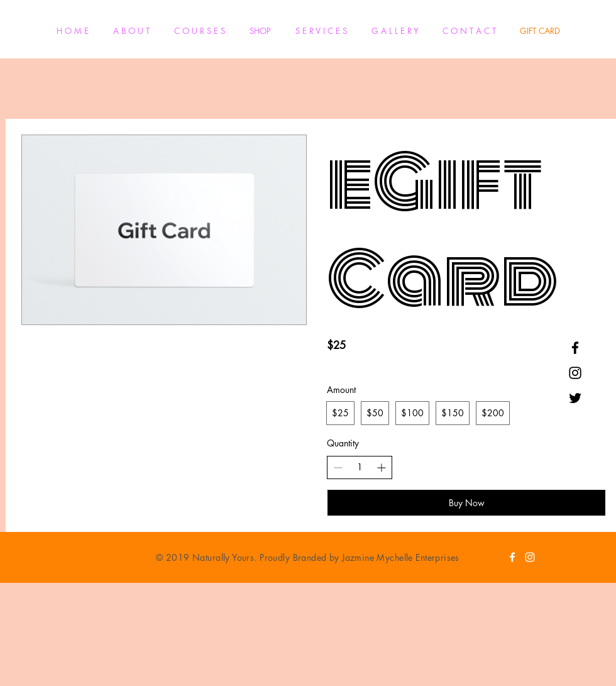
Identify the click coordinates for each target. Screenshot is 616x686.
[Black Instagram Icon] (575, 373)
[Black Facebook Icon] (575, 348)
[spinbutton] (360, 467)
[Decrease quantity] (338, 467)
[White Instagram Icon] (530, 557)
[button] (199, 31)
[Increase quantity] (381, 467)
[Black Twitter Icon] (575, 398)
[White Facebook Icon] (512, 557)
